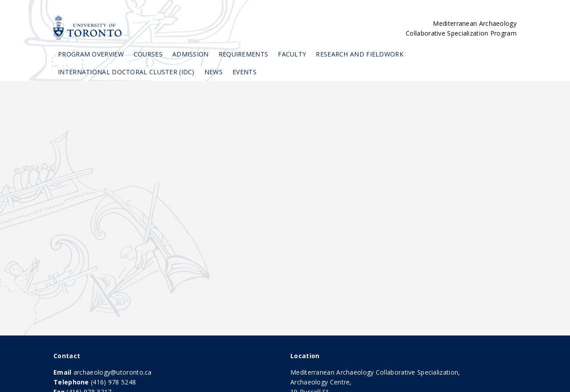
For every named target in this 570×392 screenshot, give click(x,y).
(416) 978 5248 (113, 382)
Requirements (244, 54)
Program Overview (91, 54)
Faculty (292, 54)
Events (244, 72)
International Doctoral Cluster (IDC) (126, 72)
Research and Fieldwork (360, 54)
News (214, 72)
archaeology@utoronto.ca (113, 372)
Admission (191, 54)
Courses (148, 54)
